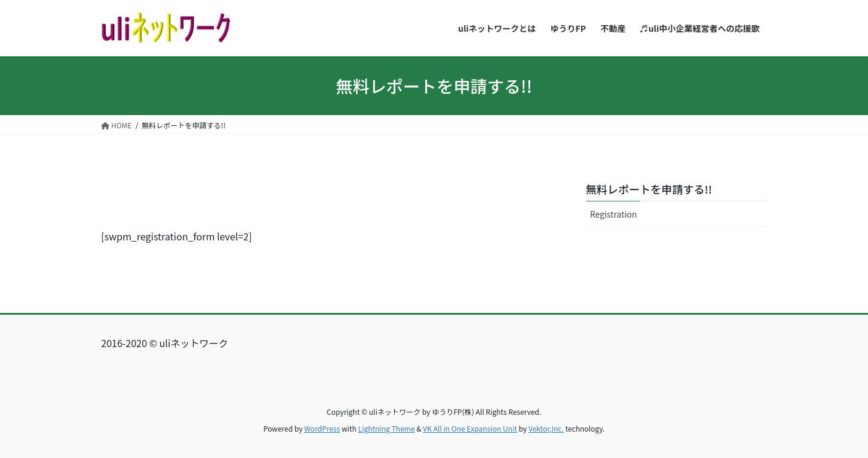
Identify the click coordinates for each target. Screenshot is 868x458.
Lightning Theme (387, 428)
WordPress (322, 428)
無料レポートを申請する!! (649, 189)
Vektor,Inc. (546, 428)
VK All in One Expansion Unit (470, 428)
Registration (614, 214)
